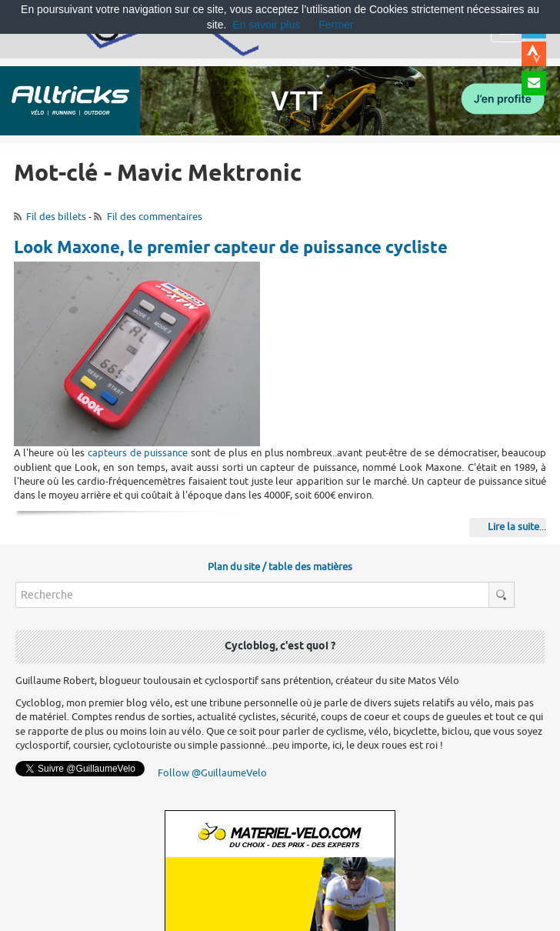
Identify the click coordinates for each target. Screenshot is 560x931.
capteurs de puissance (138, 453)
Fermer (336, 25)
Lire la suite (513, 527)
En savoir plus (266, 25)
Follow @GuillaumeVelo (212, 773)
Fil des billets (56, 217)
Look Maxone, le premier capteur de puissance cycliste (231, 249)
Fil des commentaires (155, 217)
